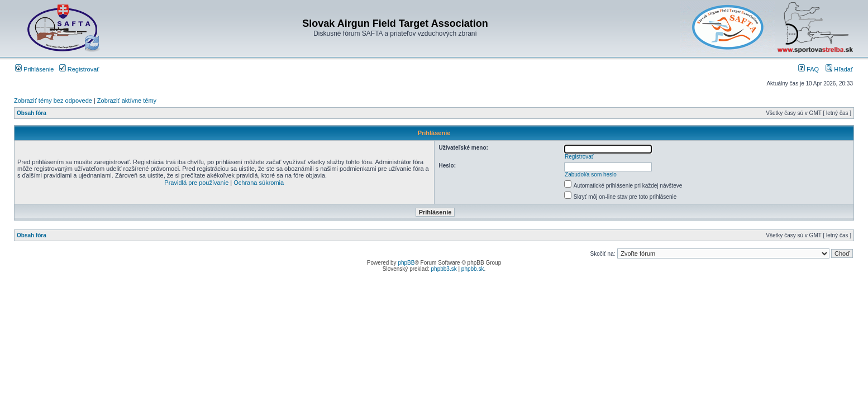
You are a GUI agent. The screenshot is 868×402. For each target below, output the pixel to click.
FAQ (809, 69)
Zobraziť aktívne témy (127, 100)
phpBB (406, 263)
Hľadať (839, 69)
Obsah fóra (32, 113)
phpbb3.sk (444, 269)
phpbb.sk (473, 269)
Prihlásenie (34, 69)
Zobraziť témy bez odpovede (53, 100)
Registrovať (79, 69)
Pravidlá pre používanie (196, 183)
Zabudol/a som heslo (591, 174)
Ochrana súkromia (259, 183)
